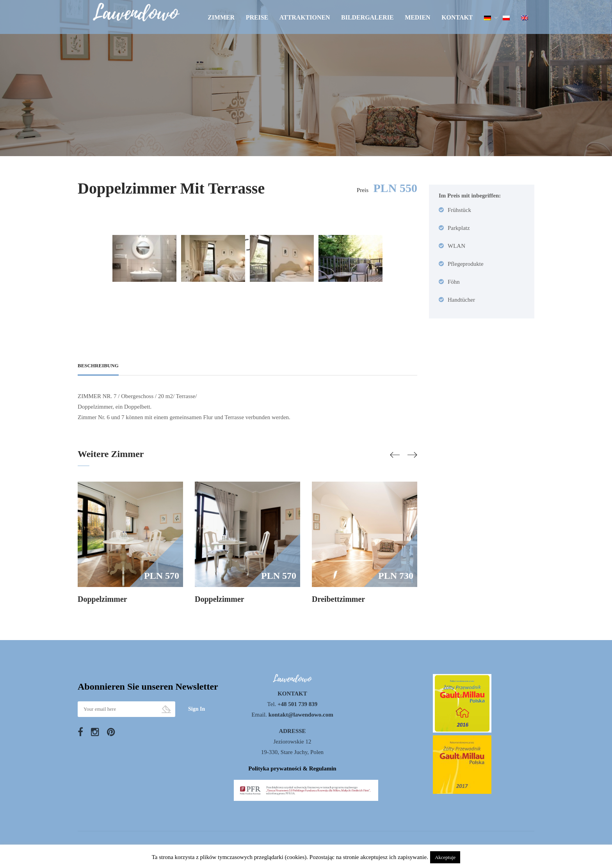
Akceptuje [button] (445, 857)
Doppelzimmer (102, 599)
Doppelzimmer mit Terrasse (171, 188)
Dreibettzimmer (338, 599)
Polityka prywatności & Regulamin (292, 768)
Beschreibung (98, 366)
